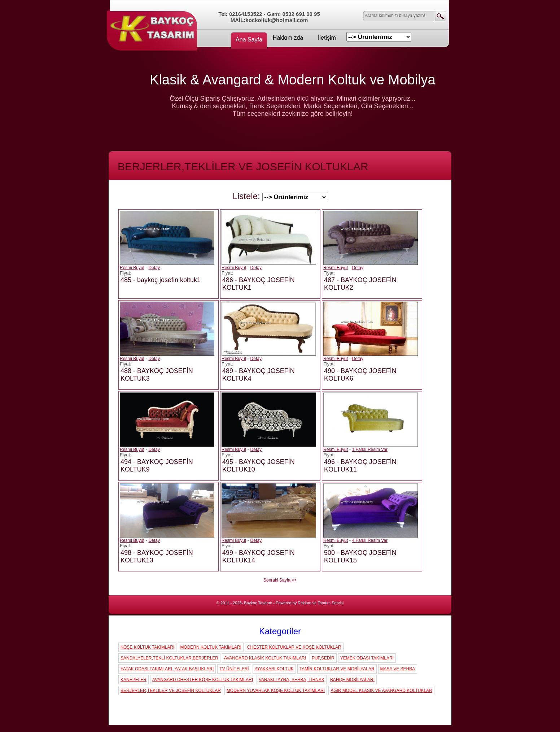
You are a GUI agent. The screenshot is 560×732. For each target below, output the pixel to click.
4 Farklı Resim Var (370, 540)
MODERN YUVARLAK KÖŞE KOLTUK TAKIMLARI (276, 691)
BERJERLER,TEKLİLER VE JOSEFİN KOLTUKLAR (171, 691)
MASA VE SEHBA (398, 669)
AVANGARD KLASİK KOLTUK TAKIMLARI (265, 658)
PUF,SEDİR (323, 658)
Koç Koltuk (154, 27)
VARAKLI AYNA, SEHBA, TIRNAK (292, 680)
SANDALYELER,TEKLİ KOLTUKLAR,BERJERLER (169, 658)
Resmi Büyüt (132, 268)
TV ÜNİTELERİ (234, 669)
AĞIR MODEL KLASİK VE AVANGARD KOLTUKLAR (381, 691)
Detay (154, 268)
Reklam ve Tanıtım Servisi (321, 603)
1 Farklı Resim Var (370, 450)
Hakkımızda (288, 38)
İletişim (327, 38)
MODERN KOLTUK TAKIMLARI (211, 647)
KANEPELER (134, 680)
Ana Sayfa (249, 40)
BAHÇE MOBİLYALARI (352, 680)
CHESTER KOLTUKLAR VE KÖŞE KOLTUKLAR (294, 647)
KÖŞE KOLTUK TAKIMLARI (147, 647)
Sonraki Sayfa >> (280, 580)
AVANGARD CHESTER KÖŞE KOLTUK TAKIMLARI (203, 680)
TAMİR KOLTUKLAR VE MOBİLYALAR (337, 669)
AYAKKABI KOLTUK (274, 669)
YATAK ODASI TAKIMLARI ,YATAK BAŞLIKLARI (167, 669)
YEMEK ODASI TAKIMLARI (367, 658)
